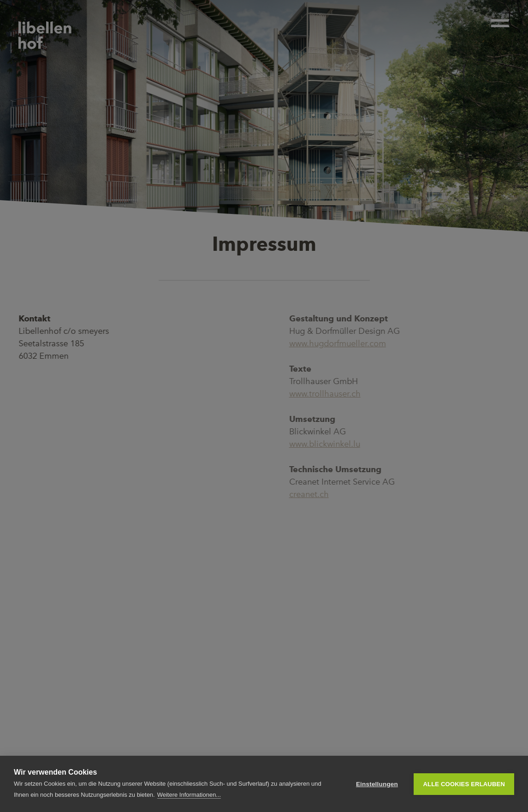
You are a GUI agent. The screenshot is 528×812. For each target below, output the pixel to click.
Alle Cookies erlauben (464, 784)
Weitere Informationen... (189, 795)
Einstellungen (377, 784)
